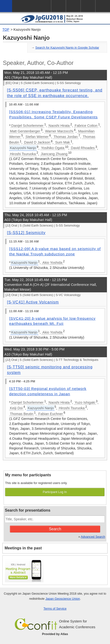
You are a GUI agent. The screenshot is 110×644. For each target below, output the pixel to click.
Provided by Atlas (55, 634)
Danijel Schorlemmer (28, 126)
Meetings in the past (23, 548)
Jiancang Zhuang (54, 154)
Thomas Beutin (22, 414)
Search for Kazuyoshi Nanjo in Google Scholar (67, 48)
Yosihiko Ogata (53, 148)
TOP (6, 30)
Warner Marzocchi (59, 131)
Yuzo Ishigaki (85, 402)
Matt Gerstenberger (25, 131)
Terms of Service (55, 609)
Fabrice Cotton (86, 126)
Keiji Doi (16, 408)
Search (55, 529)
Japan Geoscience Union (63, 599)
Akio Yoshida (52, 263)
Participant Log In (55, 492)
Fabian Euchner (51, 414)
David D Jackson (37, 142)
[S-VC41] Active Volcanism (33, 302)
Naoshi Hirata (59, 126)
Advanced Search (93, 537)
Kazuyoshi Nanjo (27, 30)
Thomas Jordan (66, 137)
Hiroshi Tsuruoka (23, 154)
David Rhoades (83, 148)
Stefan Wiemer (37, 137)
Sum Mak (62, 142)
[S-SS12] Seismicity (26, 233)
